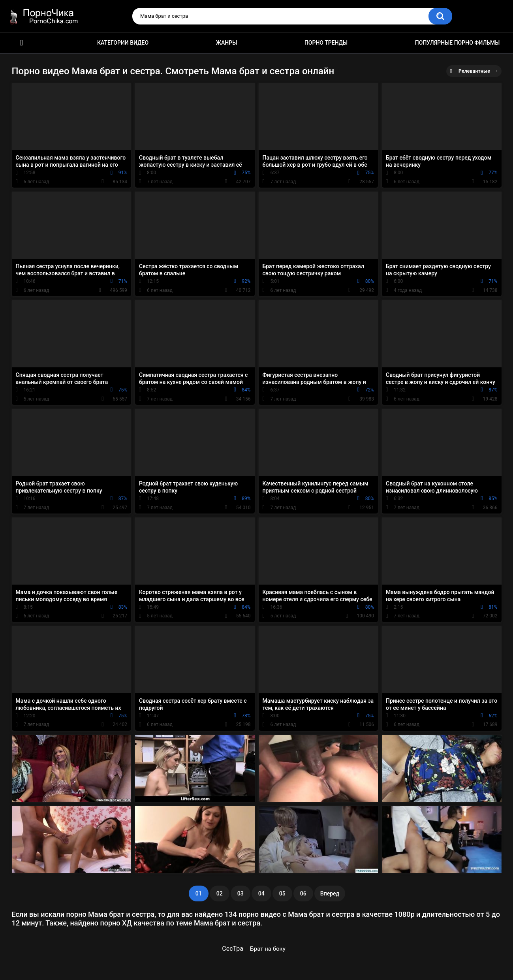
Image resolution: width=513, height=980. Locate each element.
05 (282, 893)
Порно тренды (326, 43)
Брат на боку (268, 949)
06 (303, 893)
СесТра (233, 949)
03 (241, 893)
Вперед (330, 893)
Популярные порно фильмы (458, 43)
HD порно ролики (22, 43)
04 (261, 893)
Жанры (227, 43)
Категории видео (123, 43)
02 (220, 893)
